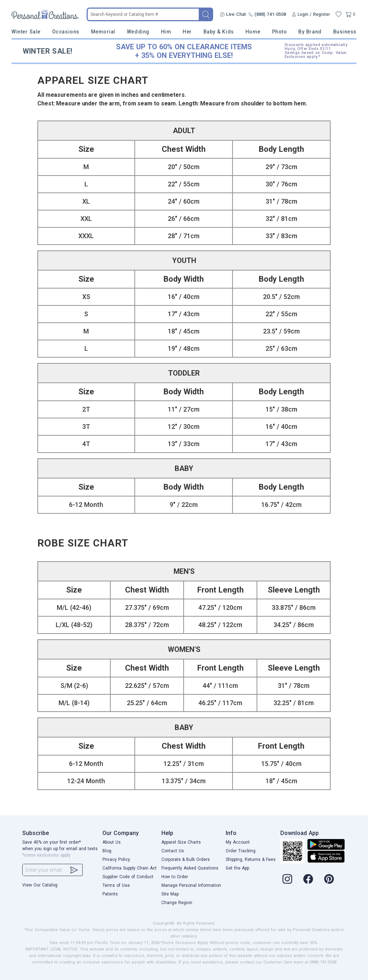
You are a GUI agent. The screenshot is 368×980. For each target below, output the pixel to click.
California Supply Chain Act (130, 868)
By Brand (310, 32)
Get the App (237, 868)
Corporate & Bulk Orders (186, 859)
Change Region (177, 903)
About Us (112, 842)
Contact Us (173, 851)
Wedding (138, 32)
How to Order (175, 877)
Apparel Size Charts (181, 842)
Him (166, 32)
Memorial (103, 32)
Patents (110, 894)
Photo (280, 32)
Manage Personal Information (191, 885)
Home (253, 32)
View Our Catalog (40, 885)
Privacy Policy (116, 859)
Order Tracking (241, 851)
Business (345, 32)
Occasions (66, 32)
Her (187, 32)
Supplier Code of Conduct (128, 877)
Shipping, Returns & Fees (251, 859)
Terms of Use (116, 885)
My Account (238, 842)
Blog (107, 851)
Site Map (170, 894)
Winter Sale (26, 32)
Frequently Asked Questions (190, 868)
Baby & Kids (219, 32)
